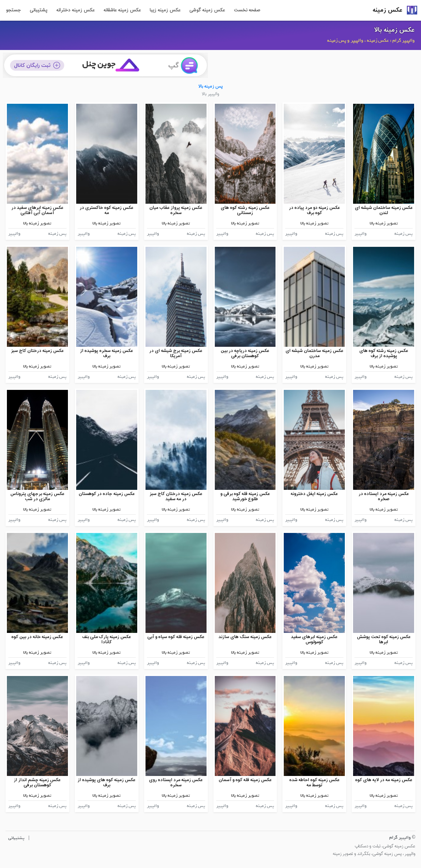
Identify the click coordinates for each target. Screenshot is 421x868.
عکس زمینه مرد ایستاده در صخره (384, 497)
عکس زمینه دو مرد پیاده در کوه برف (314, 210)
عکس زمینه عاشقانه (122, 10)
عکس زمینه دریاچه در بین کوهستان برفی (245, 354)
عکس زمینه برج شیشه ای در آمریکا (176, 354)
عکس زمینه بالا (394, 30)
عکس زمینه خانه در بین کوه (37, 637)
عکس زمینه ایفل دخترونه (314, 494)
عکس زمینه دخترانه (75, 10)
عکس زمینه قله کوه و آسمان (245, 780)
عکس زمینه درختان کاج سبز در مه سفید (176, 497)
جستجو (13, 10)
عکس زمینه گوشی (207, 10)
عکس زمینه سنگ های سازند (245, 637)
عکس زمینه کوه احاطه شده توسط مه (314, 783)
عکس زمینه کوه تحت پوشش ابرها (384, 640)
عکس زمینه (388, 10)
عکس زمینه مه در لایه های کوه (384, 780)
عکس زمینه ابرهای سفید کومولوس (314, 640)
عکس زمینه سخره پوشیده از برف (107, 354)
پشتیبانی (38, 10)
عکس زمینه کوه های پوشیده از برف (107, 783)
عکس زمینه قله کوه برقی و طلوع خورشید (245, 497)
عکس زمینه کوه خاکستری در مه (107, 210)
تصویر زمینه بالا (384, 223)
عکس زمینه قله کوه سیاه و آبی (176, 637)
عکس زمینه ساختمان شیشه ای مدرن (314, 354)
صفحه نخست (247, 10)
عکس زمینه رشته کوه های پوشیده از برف (384, 354)
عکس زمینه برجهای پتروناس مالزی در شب (37, 497)
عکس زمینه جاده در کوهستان (107, 494)
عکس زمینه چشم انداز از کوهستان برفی (37, 783)
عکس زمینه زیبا (165, 10)
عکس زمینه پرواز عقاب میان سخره (176, 210)
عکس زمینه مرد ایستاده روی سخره (176, 783)
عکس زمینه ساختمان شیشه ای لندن (384, 210)
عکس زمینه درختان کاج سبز (37, 351)
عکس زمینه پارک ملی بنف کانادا (107, 640)
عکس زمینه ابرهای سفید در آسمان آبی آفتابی (37, 210)
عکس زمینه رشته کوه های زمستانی (245, 210)
